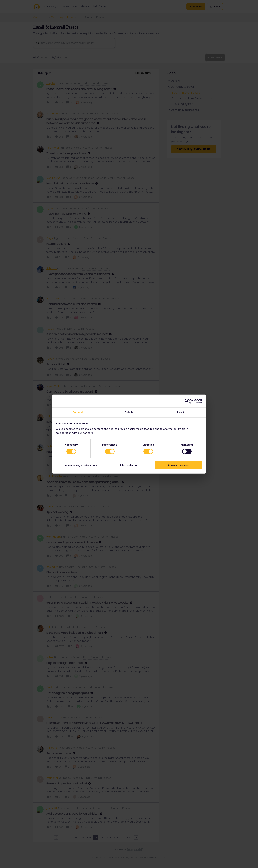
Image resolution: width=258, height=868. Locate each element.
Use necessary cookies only (80, 465)
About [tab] (180, 412)
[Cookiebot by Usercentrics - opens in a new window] (187, 401)
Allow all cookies (178, 465)
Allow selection (129, 465)
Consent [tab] (78, 412)
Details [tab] (129, 412)
